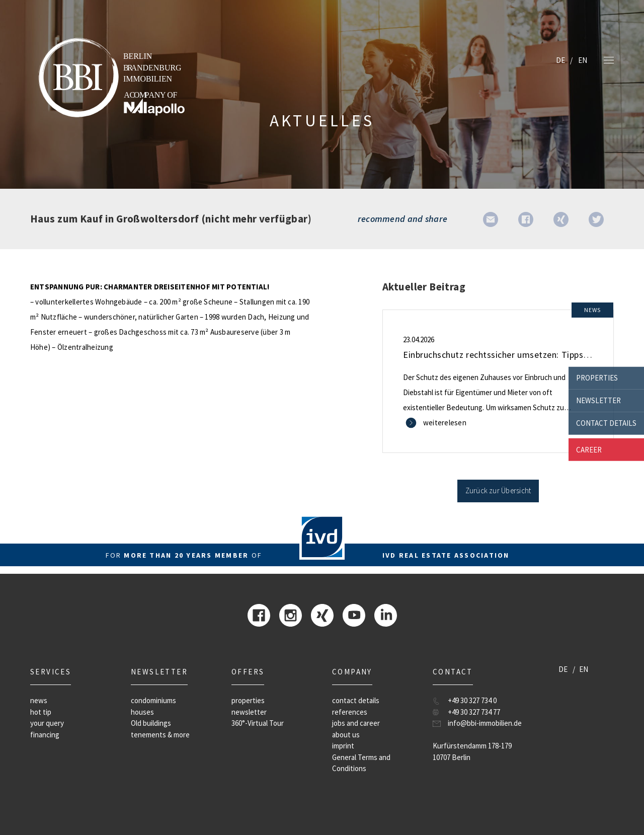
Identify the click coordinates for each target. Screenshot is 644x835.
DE (560, 60)
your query (47, 723)
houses (142, 712)
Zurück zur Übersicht (498, 490)
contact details (606, 423)
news (39, 700)
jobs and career (356, 723)
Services (51, 672)
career (589, 449)
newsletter (598, 400)
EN (583, 60)
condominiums (153, 700)
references (350, 712)
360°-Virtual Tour (258, 723)
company (352, 672)
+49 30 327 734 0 (472, 700)
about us (346, 735)
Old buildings (151, 723)
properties (597, 378)
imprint (343, 746)
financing (45, 735)
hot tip (41, 712)
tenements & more (160, 735)
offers (248, 672)
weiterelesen (445, 423)
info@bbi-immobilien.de (485, 723)
